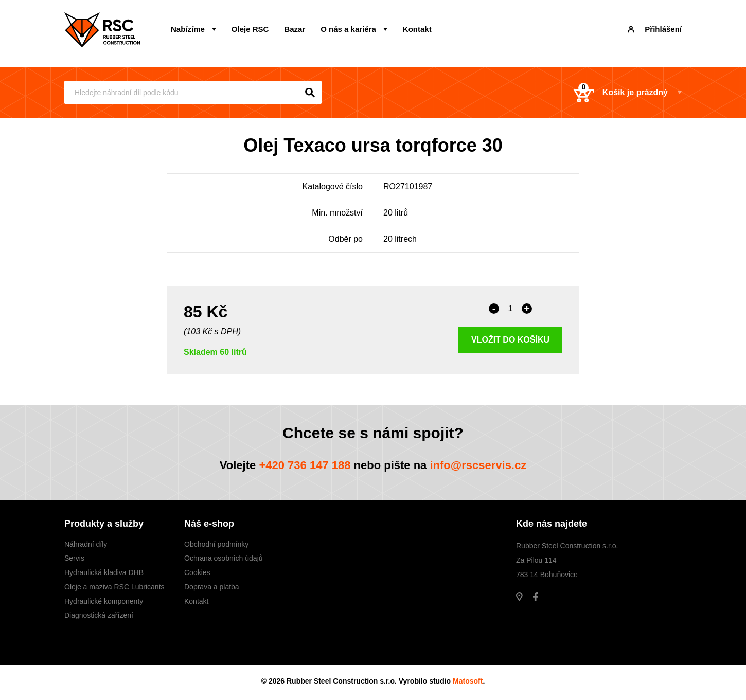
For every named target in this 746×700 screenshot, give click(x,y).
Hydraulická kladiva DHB (104, 572)
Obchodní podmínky (216, 544)
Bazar (295, 29)
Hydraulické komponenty (104, 601)
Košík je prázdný (620, 93)
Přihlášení (655, 29)
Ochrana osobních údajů (224, 558)
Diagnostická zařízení (99, 615)
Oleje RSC (250, 29)
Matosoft (468, 681)
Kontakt (417, 29)
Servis (74, 558)
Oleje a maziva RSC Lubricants (114, 587)
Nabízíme (188, 29)
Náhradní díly (86, 544)
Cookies (197, 572)
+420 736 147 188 (305, 465)
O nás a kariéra (348, 29)
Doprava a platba (212, 587)
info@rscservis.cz (478, 465)
